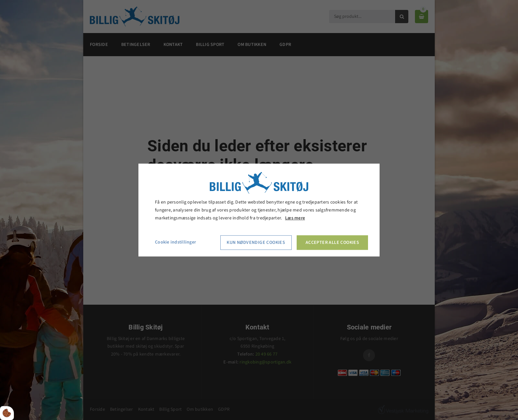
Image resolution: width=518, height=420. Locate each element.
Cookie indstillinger (175, 243)
